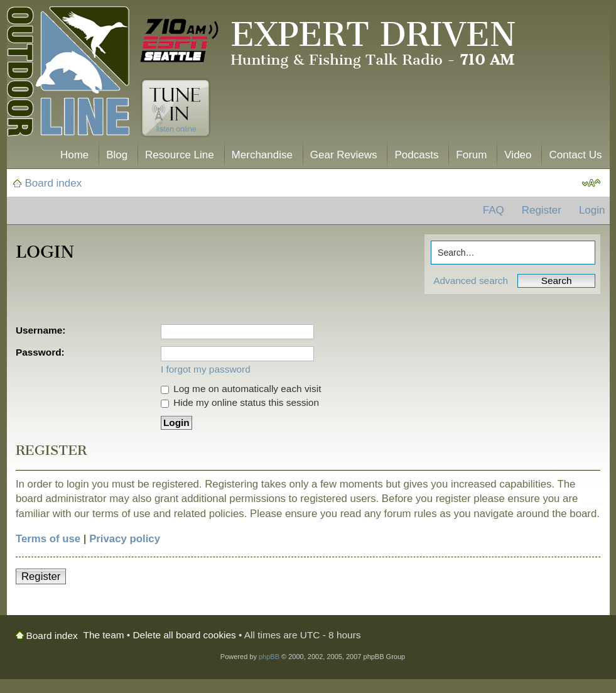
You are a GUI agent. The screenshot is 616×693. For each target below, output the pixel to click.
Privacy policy (125, 539)
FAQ (494, 210)
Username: (41, 330)
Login (592, 210)
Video (518, 155)
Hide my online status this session (240, 402)
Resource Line (180, 155)
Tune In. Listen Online (176, 108)
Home (74, 155)
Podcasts (416, 155)
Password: (40, 352)
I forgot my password (206, 369)
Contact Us (575, 155)
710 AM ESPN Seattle (180, 41)
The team (104, 635)
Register (542, 210)
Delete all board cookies (185, 635)
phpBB (269, 657)
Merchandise (262, 155)
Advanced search (471, 281)
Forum (471, 155)
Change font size (591, 183)
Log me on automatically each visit (241, 389)
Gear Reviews (344, 155)
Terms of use (48, 539)
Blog (117, 155)
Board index (54, 183)
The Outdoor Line (68, 74)
